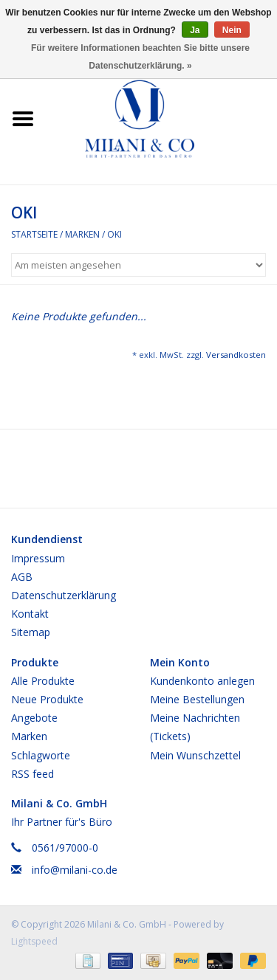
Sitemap (31, 632)
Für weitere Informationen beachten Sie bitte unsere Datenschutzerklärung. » (140, 57)
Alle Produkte (43, 681)
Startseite (34, 234)
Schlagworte (41, 755)
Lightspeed (34, 941)
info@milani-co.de (75, 870)
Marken (82, 234)
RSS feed (33, 774)
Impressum (38, 558)
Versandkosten (236, 355)
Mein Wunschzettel (195, 755)
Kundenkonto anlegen (202, 681)
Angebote (34, 718)
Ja (195, 30)
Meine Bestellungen (197, 699)
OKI (114, 234)
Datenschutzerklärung (64, 595)
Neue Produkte (47, 699)
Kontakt (30, 614)
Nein (232, 30)
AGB (22, 577)
